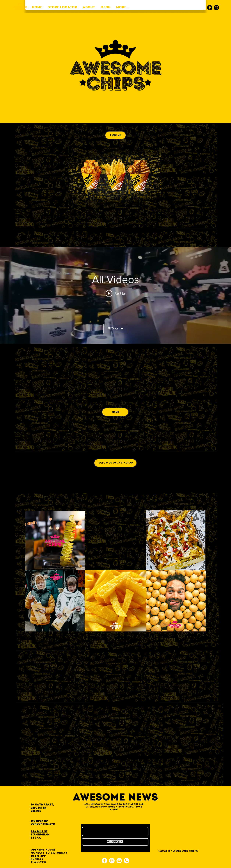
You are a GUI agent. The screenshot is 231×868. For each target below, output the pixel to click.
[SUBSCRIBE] (115, 842)
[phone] (127, 861)
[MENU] (115, 412)
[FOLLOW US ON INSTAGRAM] (115, 463)
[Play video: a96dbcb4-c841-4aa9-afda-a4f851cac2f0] (115, 293)
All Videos (116, 328)
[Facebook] (210, 8)
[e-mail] (119, 861)
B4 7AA (36, 838)
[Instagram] (216, 8)
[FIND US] (115, 135)
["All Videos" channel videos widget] (115, 295)
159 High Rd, (40, 821)
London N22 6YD (43, 824)
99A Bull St (39, 832)
